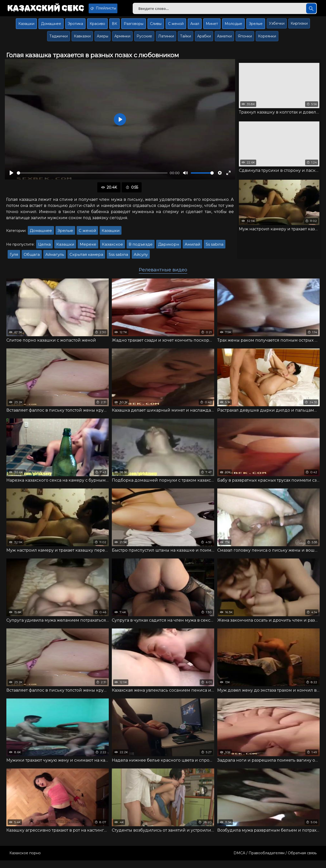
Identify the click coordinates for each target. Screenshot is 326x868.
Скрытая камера (86, 258)
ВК (114, 27)
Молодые (233, 27)
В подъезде (141, 248)
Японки (245, 40)
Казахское (112, 248)
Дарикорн (169, 248)
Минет (212, 27)
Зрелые (256, 27)
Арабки (204, 40)
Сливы (156, 27)
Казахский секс (50, 9)
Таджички (59, 40)
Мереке (88, 248)
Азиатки (224, 40)
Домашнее (51, 27)
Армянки (122, 40)
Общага (32, 258)
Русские (144, 40)
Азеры (103, 40)
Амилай (192, 248)
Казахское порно (25, 861)
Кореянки (267, 40)
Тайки (186, 40)
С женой (176, 27)
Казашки (26, 27)
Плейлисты (117, 8)
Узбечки (277, 27)
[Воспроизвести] (11, 177)
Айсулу (141, 258)
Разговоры (134, 27)
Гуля (14, 258)
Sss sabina (118, 258)
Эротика (75, 27)
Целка (44, 248)
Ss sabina (215, 248)
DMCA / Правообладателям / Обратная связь (275, 861)
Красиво (97, 27)
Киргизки (299, 27)
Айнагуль (55, 258)
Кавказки (82, 40)
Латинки (166, 40)
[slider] (92, 177)
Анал (195, 27)
